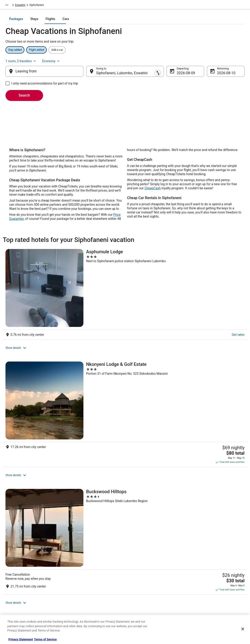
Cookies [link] (135, 568)
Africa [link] (49, 6)
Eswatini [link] (62, 6)
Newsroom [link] (14, 590)
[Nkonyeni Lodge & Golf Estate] (83, 305)
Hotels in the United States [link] (85, 561)
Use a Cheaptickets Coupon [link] (207, 590)
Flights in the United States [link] (85, 575)
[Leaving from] (44, 68)
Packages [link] (36, 6)
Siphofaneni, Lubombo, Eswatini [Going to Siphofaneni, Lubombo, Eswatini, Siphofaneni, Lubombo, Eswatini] (122, 69)
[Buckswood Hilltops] (138, 305)
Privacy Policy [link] (138, 561)
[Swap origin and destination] (86, 68)
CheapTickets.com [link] (14, 6)
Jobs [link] (10, 568)
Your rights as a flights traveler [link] (209, 597)
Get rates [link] (44, 295)
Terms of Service (45, 639)
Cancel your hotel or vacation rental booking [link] (217, 568)
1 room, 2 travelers (205, 55)
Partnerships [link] (15, 583)
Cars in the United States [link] (83, 568)
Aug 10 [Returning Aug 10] (223, 69)
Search (24, 92)
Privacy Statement (21, 639)
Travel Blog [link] (75, 612)
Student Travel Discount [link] (83, 605)
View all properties (83, 380)
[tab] (102, 22)
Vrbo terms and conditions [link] (146, 583)
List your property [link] (18, 575)
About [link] (11, 561)
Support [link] (196, 561)
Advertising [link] (14, 605)
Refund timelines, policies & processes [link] (214, 583)
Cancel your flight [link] (201, 575)
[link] (64, 410)
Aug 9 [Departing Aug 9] (181, 69)
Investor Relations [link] (18, 597)
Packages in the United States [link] (86, 583)
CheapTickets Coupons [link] (82, 597)
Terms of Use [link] (138, 575)
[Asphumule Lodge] (29, 305)
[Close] (243, 629)
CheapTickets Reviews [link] (82, 590)
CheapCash (153, 193)
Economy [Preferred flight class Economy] (235, 55)
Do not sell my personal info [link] (147, 590)
